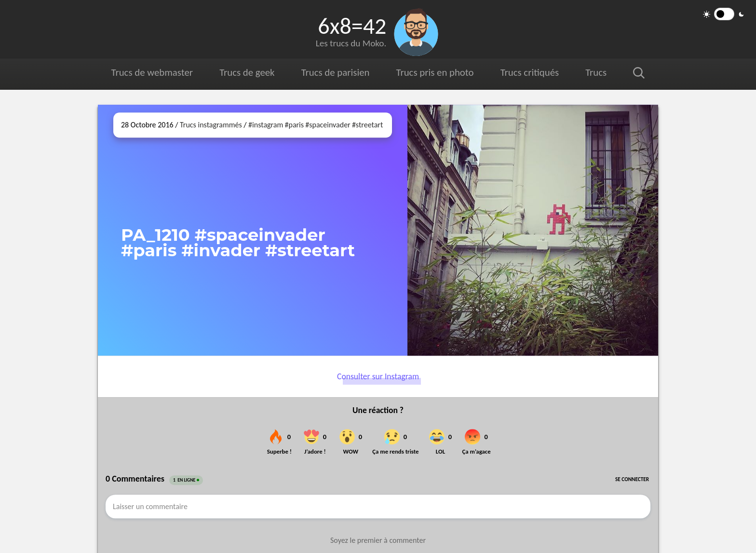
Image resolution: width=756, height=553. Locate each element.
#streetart (367, 125)
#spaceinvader (328, 125)
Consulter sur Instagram (378, 376)
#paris (295, 125)
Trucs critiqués (530, 72)
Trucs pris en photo (435, 72)
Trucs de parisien (335, 72)
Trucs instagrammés (211, 125)
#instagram (266, 125)
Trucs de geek (247, 72)
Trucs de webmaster (152, 72)
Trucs (596, 72)
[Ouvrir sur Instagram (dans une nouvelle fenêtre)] (533, 230)
